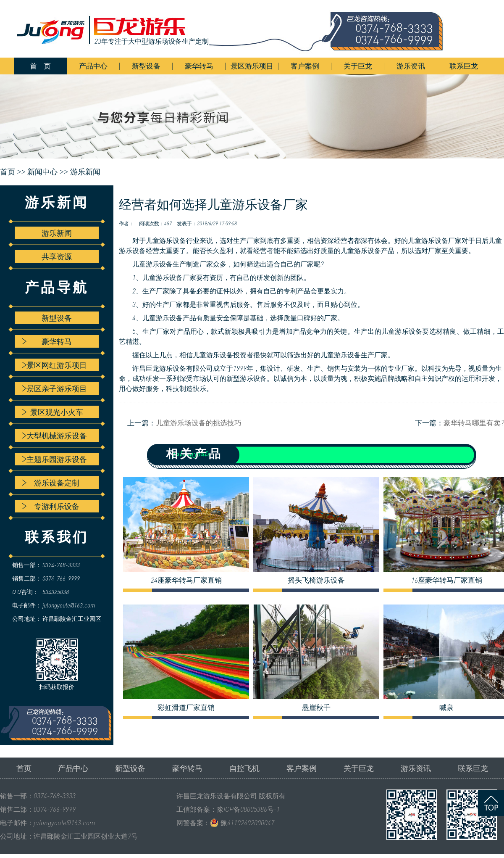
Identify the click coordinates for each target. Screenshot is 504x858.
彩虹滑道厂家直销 (186, 708)
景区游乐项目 (252, 66)
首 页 (40, 66)
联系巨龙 (464, 66)
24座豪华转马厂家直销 (186, 580)
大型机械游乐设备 (54, 436)
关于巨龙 (358, 66)
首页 (24, 768)
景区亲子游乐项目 (54, 388)
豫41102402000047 (247, 823)
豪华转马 (199, 66)
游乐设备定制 (51, 483)
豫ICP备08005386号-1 (248, 809)
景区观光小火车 (52, 412)
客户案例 (305, 66)
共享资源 (57, 256)
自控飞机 (244, 768)
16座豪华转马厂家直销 (447, 580)
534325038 (56, 592)
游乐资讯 (411, 66)
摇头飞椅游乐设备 (316, 580)
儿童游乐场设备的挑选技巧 (199, 423)
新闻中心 (42, 172)
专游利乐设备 (51, 506)
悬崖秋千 (316, 708)
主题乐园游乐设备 (54, 459)
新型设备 (146, 66)
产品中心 (93, 66)
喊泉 (446, 708)
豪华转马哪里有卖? (474, 423)
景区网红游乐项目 (54, 365)
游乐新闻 (85, 172)
